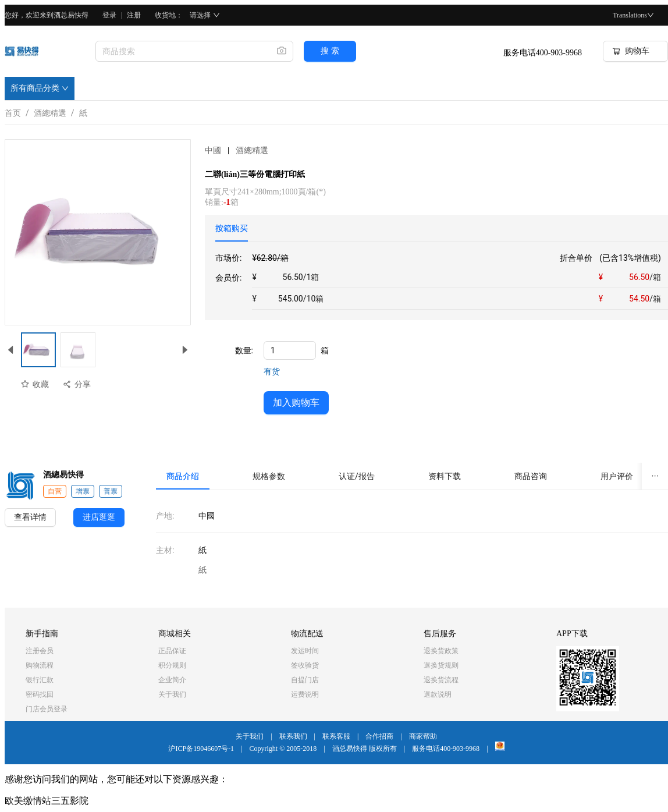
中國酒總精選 (237, 150)
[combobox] (182, 51)
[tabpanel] (442, 281)
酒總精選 (50, 111)
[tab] (232, 228)
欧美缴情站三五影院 (47, 801)
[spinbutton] (290, 350)
